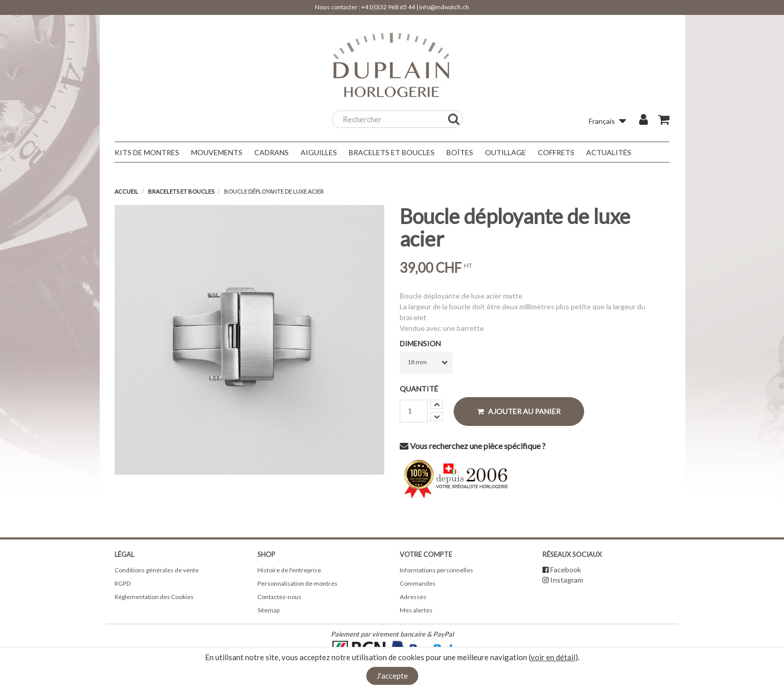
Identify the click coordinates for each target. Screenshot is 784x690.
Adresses (413, 597)
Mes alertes (416, 610)
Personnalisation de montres (297, 583)
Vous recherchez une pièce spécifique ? (473, 446)
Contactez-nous (279, 597)
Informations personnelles (436, 570)
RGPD (123, 583)
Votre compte (426, 554)
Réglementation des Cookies (154, 597)
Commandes (418, 583)
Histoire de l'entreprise (289, 570)
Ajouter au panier (519, 411)
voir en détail (553, 657)
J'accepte (392, 676)
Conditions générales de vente (157, 570)
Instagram (567, 580)
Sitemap (268, 610)
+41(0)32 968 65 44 (388, 7)
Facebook (566, 570)
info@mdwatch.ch (444, 7)
